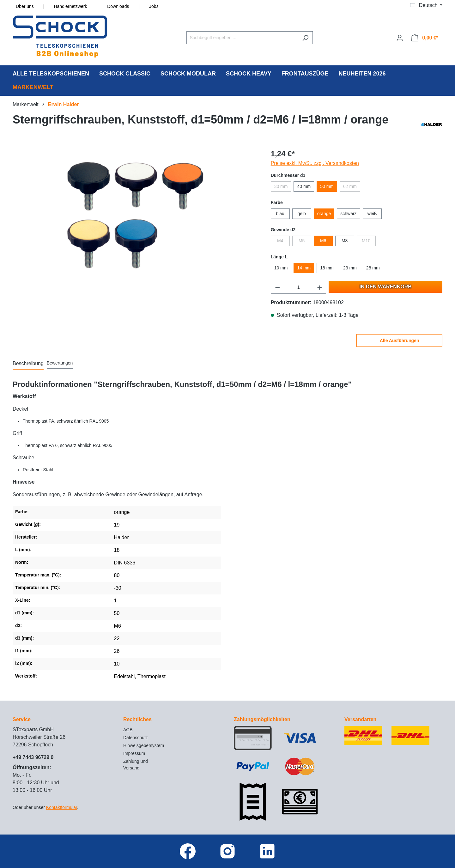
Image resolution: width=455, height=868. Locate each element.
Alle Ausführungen (400, 341)
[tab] (28, 364)
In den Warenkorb (386, 287)
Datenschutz (136, 738)
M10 (366, 241)
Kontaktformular (62, 807)
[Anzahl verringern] (277, 287)
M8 (345, 241)
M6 (323, 241)
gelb (301, 214)
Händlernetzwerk (70, 6)
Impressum (134, 753)
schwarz (348, 214)
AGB (128, 730)
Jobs (154, 6)
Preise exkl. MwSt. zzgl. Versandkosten (315, 163)
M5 (302, 241)
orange (324, 214)
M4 (280, 241)
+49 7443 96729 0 (33, 757)
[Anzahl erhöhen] (320, 287)
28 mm (373, 268)
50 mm (327, 186)
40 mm (304, 186)
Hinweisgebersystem (144, 745)
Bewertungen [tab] (60, 363)
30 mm (281, 186)
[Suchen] (305, 38)
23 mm (350, 268)
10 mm (281, 268)
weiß (372, 214)
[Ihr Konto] (400, 38)
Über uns (25, 6)
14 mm (304, 268)
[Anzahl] (298, 287)
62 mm (350, 186)
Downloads (118, 6)
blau (280, 214)
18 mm (327, 268)
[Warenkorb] (425, 38)
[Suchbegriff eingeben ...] (242, 38)
